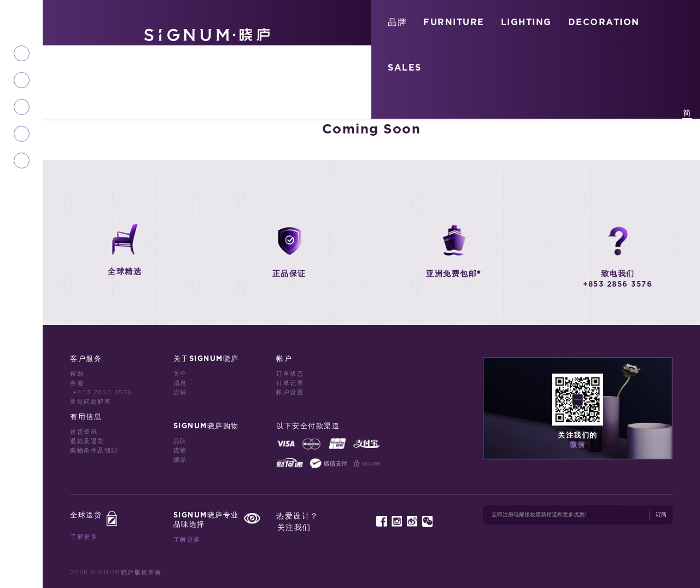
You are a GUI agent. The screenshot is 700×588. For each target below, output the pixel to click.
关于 (180, 374)
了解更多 (84, 537)
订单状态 (290, 374)
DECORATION (604, 22)
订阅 (661, 515)
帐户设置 (290, 392)
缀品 (180, 460)
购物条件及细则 (94, 450)
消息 (180, 383)
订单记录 (290, 383)
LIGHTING (526, 22)
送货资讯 (84, 432)
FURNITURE (454, 22)
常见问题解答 (91, 402)
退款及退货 (87, 441)
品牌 (397, 22)
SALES (405, 68)
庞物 (180, 450)
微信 (578, 445)
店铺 (180, 392)
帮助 (77, 374)
